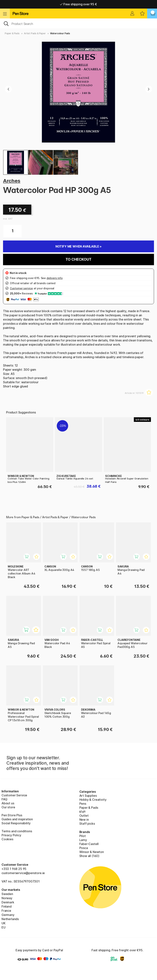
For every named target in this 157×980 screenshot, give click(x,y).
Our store (8, 807)
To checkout (78, 259)
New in (84, 820)
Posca (84, 848)
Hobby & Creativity (93, 800)
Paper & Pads (12, 33)
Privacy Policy (11, 835)
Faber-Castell (89, 844)
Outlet (84, 816)
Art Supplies (88, 796)
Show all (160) (89, 856)
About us (8, 803)
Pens (83, 804)
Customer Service (14, 795)
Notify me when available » (78, 246)
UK (4, 923)
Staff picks (87, 824)
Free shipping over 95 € (78, 4)
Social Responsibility (16, 823)
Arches (12, 181)
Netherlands (10, 919)
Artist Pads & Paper (35, 33)
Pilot (83, 836)
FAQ (4, 799)
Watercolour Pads (60, 33)
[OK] (78, 23)
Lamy (83, 840)
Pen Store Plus (12, 815)
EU (4, 927)
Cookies (7, 839)
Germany (8, 915)
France (6, 911)
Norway (7, 898)
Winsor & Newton (92, 852)
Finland (7, 906)
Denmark (8, 902)
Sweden (7, 894)
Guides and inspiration (17, 819)
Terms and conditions (17, 831)
